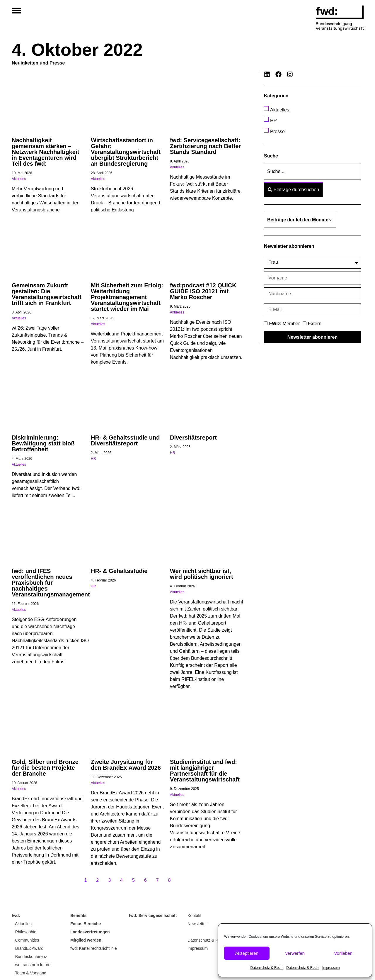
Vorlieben (343, 953)
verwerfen (295, 953)
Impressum (331, 968)
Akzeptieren (247, 953)
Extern (315, 324)
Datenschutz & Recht (267, 968)
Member (284, 324)
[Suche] (312, 172)
